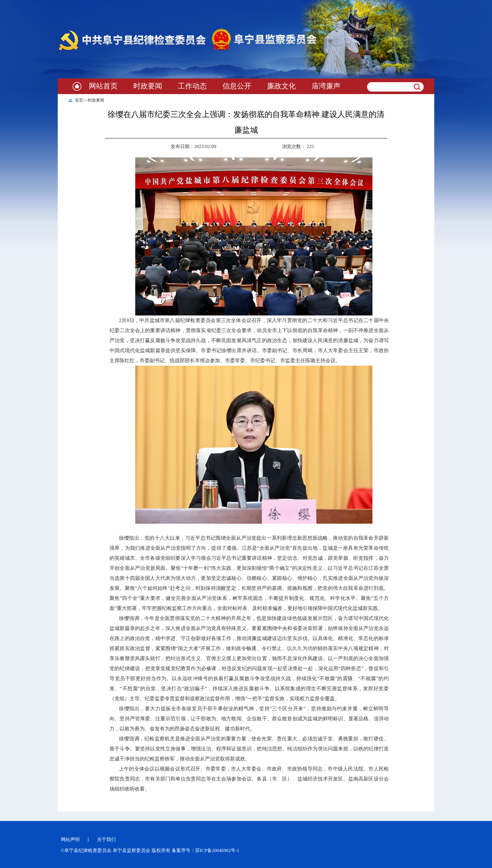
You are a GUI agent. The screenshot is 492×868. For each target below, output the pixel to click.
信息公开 (237, 86)
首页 (79, 100)
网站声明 (70, 839)
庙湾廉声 (326, 86)
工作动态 (192, 86)
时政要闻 (148, 86)
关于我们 (106, 839)
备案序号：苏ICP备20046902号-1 (206, 850)
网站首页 (103, 86)
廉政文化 (281, 86)
